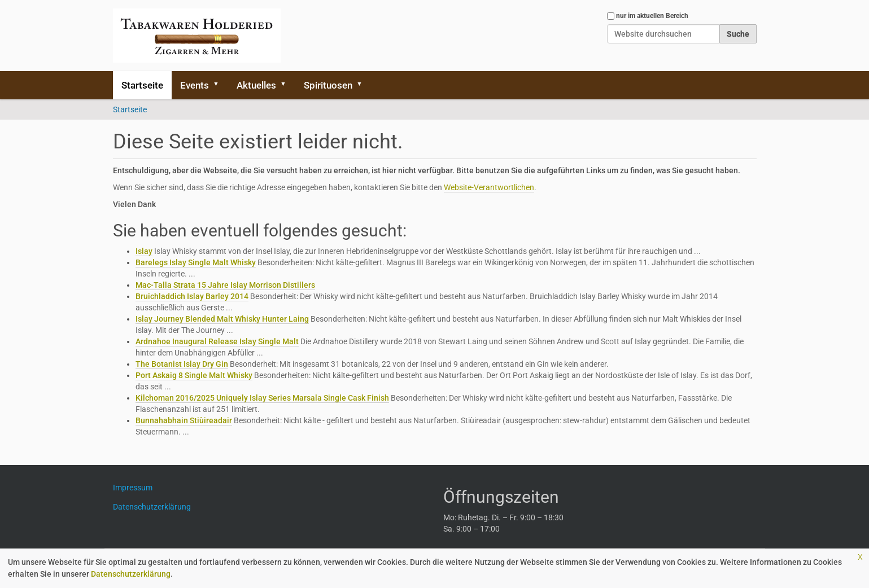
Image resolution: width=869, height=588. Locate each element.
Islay (144, 251)
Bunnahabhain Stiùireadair (184, 420)
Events (195, 85)
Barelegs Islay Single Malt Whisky (196, 262)
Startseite (142, 85)
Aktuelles (256, 85)
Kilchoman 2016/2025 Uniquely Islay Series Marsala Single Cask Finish (262, 398)
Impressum (137, 488)
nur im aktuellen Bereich (652, 16)
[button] (220, 85)
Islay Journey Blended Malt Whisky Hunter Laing (222, 319)
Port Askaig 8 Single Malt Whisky (194, 375)
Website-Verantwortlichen (489, 187)
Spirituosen (328, 85)
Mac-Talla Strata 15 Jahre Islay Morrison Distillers (225, 285)
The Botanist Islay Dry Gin (182, 364)
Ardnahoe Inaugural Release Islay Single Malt (217, 341)
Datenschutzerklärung (131, 574)
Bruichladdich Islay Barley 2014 (192, 296)
